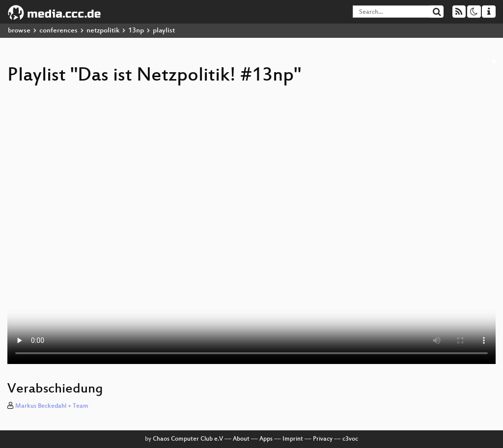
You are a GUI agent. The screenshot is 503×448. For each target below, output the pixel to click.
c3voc (350, 439)
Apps (266, 439)
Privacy (323, 439)
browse (19, 31)
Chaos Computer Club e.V (188, 439)
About (241, 439)
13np (136, 31)
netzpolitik (103, 31)
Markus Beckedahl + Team (52, 406)
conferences (58, 31)
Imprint (293, 439)
